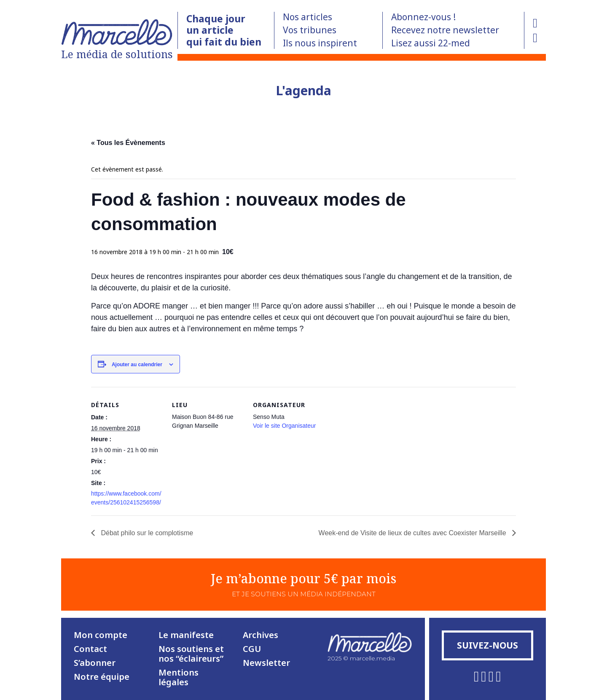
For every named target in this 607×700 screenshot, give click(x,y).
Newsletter (266, 663)
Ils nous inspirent (320, 43)
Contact (90, 649)
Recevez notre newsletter (445, 30)
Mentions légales (179, 677)
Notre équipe (102, 677)
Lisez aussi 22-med (431, 43)
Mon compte (101, 635)
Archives (261, 635)
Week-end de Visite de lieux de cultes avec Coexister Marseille (413, 533)
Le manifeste (186, 635)
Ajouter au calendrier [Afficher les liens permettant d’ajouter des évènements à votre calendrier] (137, 365)
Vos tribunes (310, 30)
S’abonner (95, 663)
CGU (252, 649)
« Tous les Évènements (128, 143)
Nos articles (308, 17)
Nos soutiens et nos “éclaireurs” (191, 654)
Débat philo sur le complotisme (146, 533)
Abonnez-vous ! (423, 17)
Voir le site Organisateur (284, 426)
